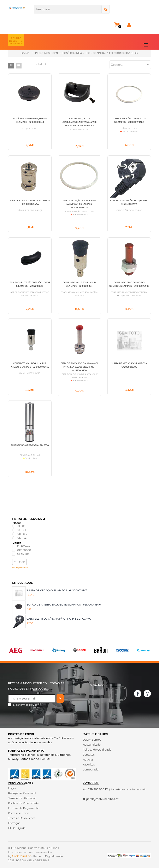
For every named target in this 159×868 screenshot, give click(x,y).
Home (25, 53)
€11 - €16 (22, 532)
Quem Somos (92, 738)
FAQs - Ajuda (17, 826)
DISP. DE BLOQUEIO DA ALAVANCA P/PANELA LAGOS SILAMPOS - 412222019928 (80, 366)
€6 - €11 (22, 528)
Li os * (26, 703)
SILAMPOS (23, 552)
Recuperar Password (22, 791)
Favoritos (89, 763)
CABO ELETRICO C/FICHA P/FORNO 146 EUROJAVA (59, 617)
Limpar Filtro (20, 566)
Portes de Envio (19, 811)
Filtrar (19, 560)
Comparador (91, 768)
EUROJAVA (24, 544)
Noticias (88, 758)
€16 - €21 (22, 536)
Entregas (14, 821)
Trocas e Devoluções (22, 816)
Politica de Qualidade (97, 748)
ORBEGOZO (24, 548)
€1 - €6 (21, 524)
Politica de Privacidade (23, 801)
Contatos (89, 753)
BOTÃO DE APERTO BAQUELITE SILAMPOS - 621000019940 (64, 603)
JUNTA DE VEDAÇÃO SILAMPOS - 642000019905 (57, 589)
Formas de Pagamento (24, 806)
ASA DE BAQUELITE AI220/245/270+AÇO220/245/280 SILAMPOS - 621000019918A (79, 122)
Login (12, 786)
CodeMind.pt (21, 854)
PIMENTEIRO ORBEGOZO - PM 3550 (30, 444)
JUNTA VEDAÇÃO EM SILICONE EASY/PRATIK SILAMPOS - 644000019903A (79, 203)
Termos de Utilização (22, 796)
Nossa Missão (92, 743)
